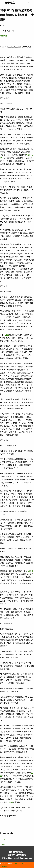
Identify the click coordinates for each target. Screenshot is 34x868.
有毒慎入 (10, 3)
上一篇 (3, 839)
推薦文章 (4, 36)
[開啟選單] (29, 3)
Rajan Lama (18, 863)
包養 (7, 335)
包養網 (30, 571)
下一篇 (3, 845)
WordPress (4, 866)
